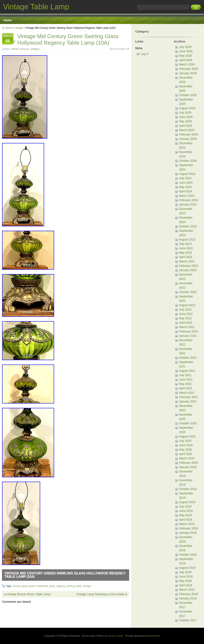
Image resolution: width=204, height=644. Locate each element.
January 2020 (188, 467)
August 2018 (187, 568)
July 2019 (185, 506)
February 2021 (188, 397)
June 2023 (186, 248)
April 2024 (186, 191)
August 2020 (187, 436)
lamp (52, 586)
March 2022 (187, 327)
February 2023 (188, 266)
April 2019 (186, 520)
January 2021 (188, 401)
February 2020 (188, 463)
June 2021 (186, 380)
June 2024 (186, 183)
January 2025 (188, 139)
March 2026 (187, 64)
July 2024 (185, 178)
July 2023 (185, 244)
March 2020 (187, 458)
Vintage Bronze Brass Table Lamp (29, 594)
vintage (19, 28)
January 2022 (188, 336)
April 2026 (186, 60)
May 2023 (185, 253)
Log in (144, 54)
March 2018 (187, 590)
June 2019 (186, 511)
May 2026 (185, 56)
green (32, 586)
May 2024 (185, 187)
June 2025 (186, 117)
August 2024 (187, 174)
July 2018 (185, 572)
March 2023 (187, 261)
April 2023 (186, 257)
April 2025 (186, 126)
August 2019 (187, 502)
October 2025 (188, 95)
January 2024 (188, 204)
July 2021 (185, 375)
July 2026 (185, 47)
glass (25, 586)
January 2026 (188, 73)
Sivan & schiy (115, 636)
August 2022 (187, 305)
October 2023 (188, 226)
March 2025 (187, 130)
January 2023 (188, 270)
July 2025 (185, 113)
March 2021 (187, 393)
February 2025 (188, 134)
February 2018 (188, 594)
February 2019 (188, 528)
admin (15, 49)
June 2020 (186, 445)
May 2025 (185, 121)
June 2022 (186, 314)
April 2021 (186, 388)
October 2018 (188, 555)
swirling (70, 586)
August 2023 (187, 239)
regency (61, 586)
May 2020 (185, 450)
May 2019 (185, 515)
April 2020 (186, 454)
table (79, 586)
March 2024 (187, 196)
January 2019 (188, 533)
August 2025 (187, 108)
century (16, 586)
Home (8, 20)
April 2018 (186, 585)
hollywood (42, 586)
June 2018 (186, 576)
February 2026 (188, 69)
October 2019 (188, 489)
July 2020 (185, 441)
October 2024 (188, 161)
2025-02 (8, 39)
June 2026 (186, 51)
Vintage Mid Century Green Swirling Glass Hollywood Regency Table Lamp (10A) (65, 575)
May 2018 (185, 581)
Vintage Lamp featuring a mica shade (101, 594)
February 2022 (188, 331)
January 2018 (188, 598)
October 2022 (188, 292)
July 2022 (185, 309)
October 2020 (188, 423)
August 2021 (187, 371)
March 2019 (187, 524)
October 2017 (188, 620)
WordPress (154, 636)
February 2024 (188, 200)
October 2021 (188, 358)
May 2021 (185, 384)
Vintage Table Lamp (36, 7)
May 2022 (185, 318)
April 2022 (186, 323)
